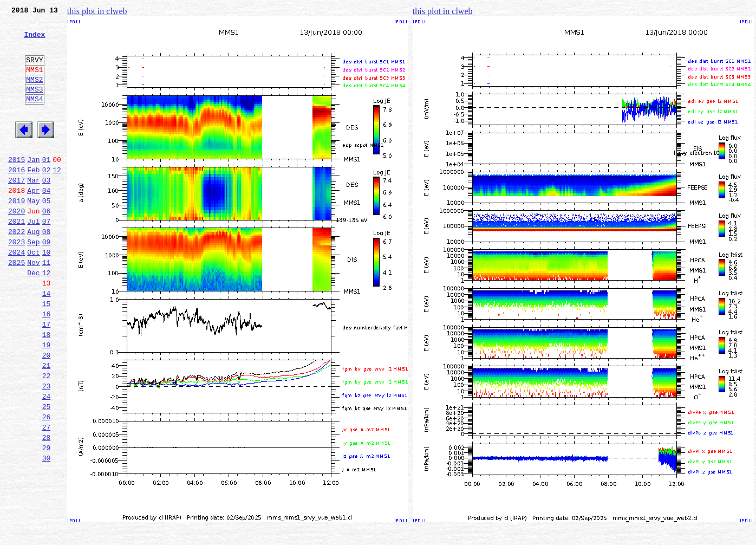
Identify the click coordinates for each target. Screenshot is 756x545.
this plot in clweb (97, 11)
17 (47, 376)
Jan (33, 185)
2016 (17, 197)
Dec (33, 316)
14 (47, 340)
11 (47, 304)
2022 (17, 269)
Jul (33, 257)
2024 (17, 293)
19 (47, 400)
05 (47, 233)
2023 (17, 281)
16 (47, 364)
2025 (17, 304)
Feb (33, 197)
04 (47, 221)
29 (47, 519)
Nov (33, 304)
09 (47, 281)
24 (47, 459)
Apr (33, 221)
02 (47, 197)
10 (47, 293)
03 (47, 209)
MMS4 (34, 116)
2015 (17, 185)
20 (47, 412)
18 (47, 388)
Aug (33, 269)
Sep (33, 281)
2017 (17, 209)
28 (47, 507)
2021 (17, 257)
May (33, 233)
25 (47, 471)
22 (47, 436)
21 (47, 424)
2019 (17, 233)
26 (47, 483)
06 (47, 245)
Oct (33, 293)
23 (47, 447)
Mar (33, 209)
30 (47, 531)
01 (47, 185)
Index (34, 41)
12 (57, 197)
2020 (17, 245)
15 (47, 352)
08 (47, 269)
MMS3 (34, 105)
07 (47, 257)
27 (47, 495)
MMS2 (34, 94)
